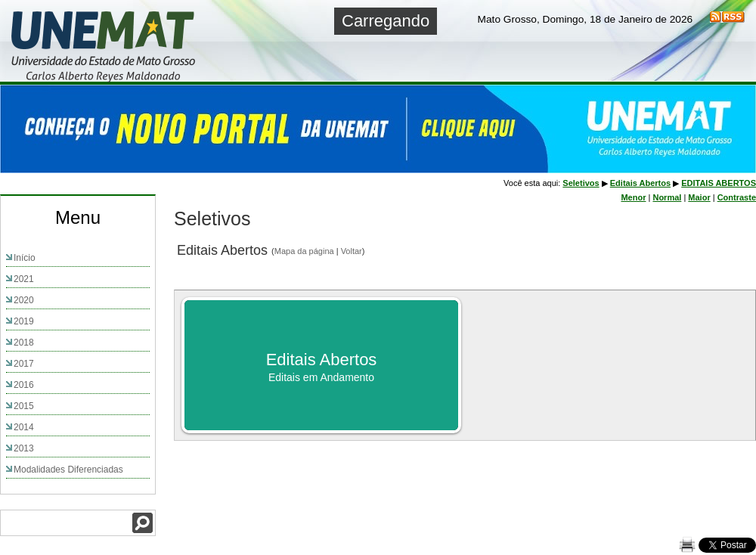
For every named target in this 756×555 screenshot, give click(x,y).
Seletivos (581, 183)
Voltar (352, 251)
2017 (24, 364)
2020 (24, 300)
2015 (24, 406)
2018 (24, 343)
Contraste (737, 197)
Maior (699, 197)
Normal (667, 197)
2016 (24, 385)
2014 (24, 427)
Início (25, 258)
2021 (24, 279)
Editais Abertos (640, 183)
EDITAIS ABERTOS (719, 183)
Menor (633, 197)
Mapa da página (304, 251)
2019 (24, 321)
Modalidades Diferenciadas (68, 470)
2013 (24, 448)
